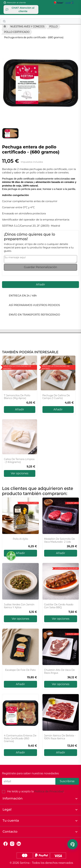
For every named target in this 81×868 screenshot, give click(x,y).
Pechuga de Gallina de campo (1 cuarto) (56, 397)
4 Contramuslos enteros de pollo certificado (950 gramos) (20, 738)
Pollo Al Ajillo (20, 539)
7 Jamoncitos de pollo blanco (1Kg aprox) (17, 397)
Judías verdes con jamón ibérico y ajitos (19, 606)
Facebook (6, 844)
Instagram (12, 844)
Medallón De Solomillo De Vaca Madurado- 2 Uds (60, 540)
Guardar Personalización (40, 267)
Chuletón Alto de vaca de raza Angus (60, 671)
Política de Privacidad (49, 791)
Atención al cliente (16, 2)
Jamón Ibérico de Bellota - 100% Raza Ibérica (60, 737)
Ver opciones (20, 473)
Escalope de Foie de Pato (20, 670)
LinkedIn (19, 844)
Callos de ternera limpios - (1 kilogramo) (19, 461)
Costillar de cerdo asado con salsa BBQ (59, 606)
